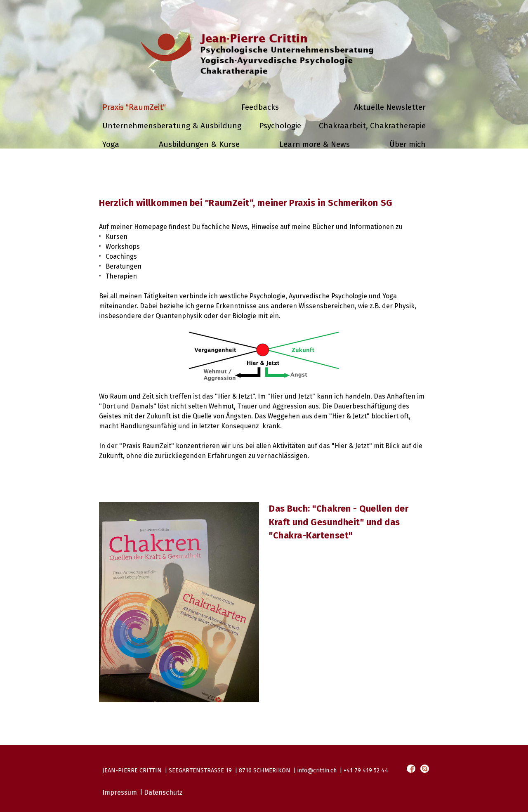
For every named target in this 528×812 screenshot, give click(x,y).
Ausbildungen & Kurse (199, 144)
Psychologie (280, 126)
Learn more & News (315, 144)
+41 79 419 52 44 (366, 771)
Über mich (408, 144)
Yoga (111, 144)
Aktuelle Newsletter (390, 107)
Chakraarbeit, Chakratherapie (372, 126)
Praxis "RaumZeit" (134, 107)
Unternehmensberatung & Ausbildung (172, 126)
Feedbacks (260, 107)
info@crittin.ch (317, 771)
